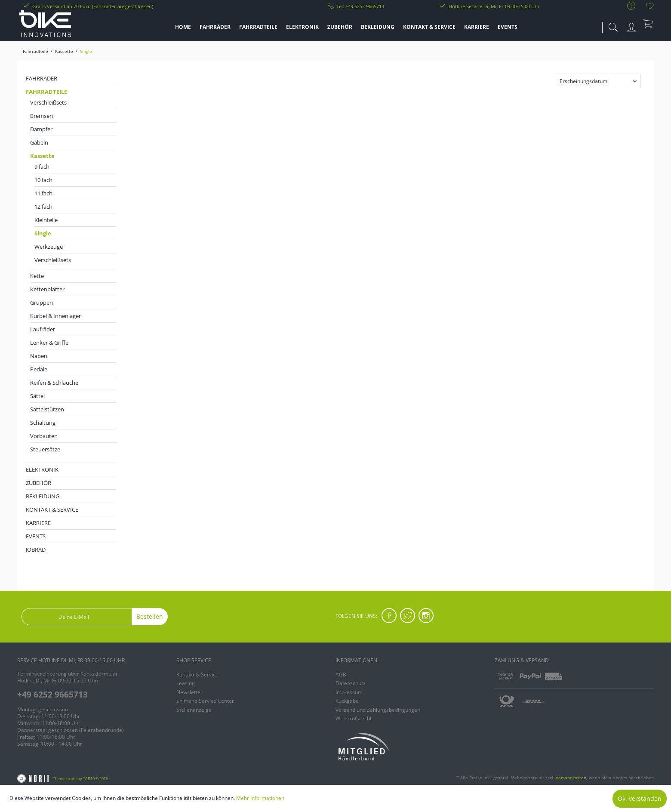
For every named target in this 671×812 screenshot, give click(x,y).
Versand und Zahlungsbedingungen (378, 710)
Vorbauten (44, 436)
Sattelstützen (47, 409)
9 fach (42, 167)
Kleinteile (46, 220)
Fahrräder (42, 78)
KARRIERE (38, 523)
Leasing (186, 683)
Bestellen (150, 616)
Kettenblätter (47, 289)
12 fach (43, 207)
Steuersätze (45, 449)
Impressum (349, 692)
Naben (39, 356)
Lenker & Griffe (49, 343)
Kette (37, 276)
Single (43, 233)
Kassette (42, 156)
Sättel (37, 396)
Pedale (39, 369)
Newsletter (189, 692)
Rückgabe (347, 701)
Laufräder (43, 329)
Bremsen (42, 116)
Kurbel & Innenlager (55, 316)
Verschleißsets (48, 102)
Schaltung (43, 423)
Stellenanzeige (194, 710)
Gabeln (39, 142)
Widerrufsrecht (354, 718)
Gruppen (42, 303)
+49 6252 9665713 (52, 695)
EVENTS (36, 536)
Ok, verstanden (640, 798)
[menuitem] (627, 6)
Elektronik (42, 469)
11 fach (43, 193)
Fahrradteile (46, 92)
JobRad (36, 550)
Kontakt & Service (197, 675)
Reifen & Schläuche (54, 383)
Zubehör (38, 483)
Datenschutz (351, 683)
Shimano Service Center (205, 701)
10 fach (43, 180)
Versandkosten (571, 778)
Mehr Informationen (260, 798)
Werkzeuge (49, 247)
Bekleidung (43, 496)
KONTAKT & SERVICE (52, 509)
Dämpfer (41, 129)
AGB (341, 675)
